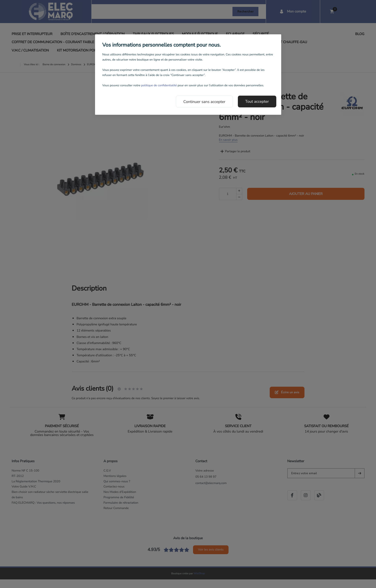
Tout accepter (257, 102)
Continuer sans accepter (205, 102)
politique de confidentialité (159, 86)
